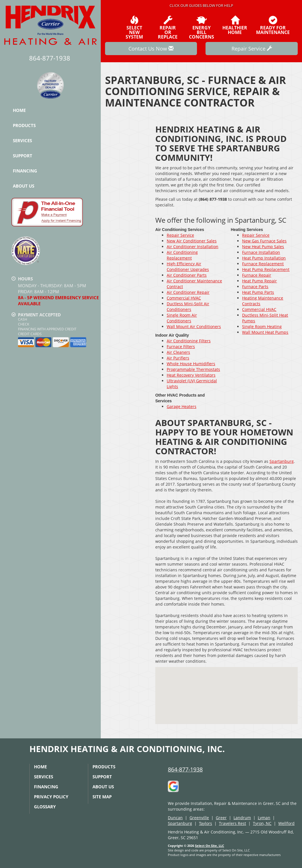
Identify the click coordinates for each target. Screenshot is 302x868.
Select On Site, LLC (210, 846)
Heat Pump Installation (264, 258)
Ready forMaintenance (273, 25)
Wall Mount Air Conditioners (194, 326)
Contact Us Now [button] (151, 49)
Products (24, 125)
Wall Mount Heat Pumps (265, 332)
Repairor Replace (168, 27)
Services (22, 140)
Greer (221, 818)
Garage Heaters (182, 406)
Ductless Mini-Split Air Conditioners (188, 307)
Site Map (102, 797)
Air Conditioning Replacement (182, 255)
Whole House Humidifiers (191, 364)
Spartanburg (282, 461)
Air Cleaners (178, 352)
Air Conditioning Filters (189, 341)
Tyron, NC (262, 823)
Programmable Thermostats (193, 369)
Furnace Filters (181, 346)
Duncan (175, 818)
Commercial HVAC (184, 298)
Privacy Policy (51, 797)
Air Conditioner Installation (193, 247)
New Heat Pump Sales (263, 247)
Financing (25, 171)
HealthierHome (235, 25)
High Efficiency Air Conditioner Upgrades (188, 267)
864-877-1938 (185, 769)
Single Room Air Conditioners (182, 318)
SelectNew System (134, 27)
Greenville (199, 818)
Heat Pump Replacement (266, 269)
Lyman (264, 818)
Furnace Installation (261, 252)
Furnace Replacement (263, 264)
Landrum (242, 818)
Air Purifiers (178, 358)
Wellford (286, 823)
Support (23, 156)
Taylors (206, 823)
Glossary (45, 807)
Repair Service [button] (252, 49)
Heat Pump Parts (258, 292)
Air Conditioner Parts (187, 275)
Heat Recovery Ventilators (191, 375)
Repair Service (180, 235)
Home (19, 110)
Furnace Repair (257, 275)
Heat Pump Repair (259, 281)
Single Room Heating (262, 326)
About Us (24, 186)
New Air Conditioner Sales (192, 241)
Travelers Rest (232, 823)
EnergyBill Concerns (202, 27)
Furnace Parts (255, 287)
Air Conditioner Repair (188, 292)
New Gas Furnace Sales (264, 241)
